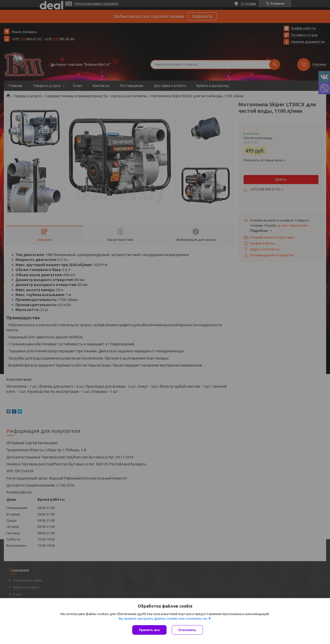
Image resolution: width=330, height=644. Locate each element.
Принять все (149, 630)
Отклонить (187, 630)
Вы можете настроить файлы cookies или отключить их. (163, 619)
